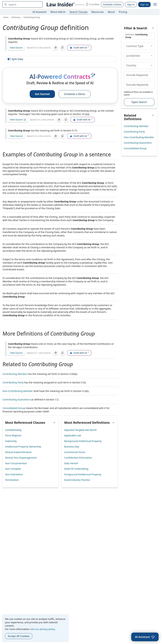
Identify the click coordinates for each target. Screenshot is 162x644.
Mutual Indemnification (18, 452)
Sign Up (144, 4)
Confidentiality (13, 430)
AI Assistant (40, 12)
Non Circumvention (16, 463)
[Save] (56, 48)
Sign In (131, 4)
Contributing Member (15, 374)
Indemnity (11, 441)
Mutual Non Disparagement (21, 458)
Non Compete (13, 469)
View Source (16, 48)
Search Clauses (79, 12)
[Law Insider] (72, 4)
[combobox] (22, 4)
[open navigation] (155, 5)
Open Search (139, 102)
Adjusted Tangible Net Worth (80, 430)
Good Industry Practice (77, 480)
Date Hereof (71, 463)
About (111, 12)
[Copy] (63, 48)
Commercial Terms (75, 452)
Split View (15, 59)
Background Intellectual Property (83, 441)
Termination (12, 480)
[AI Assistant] (145, 637)
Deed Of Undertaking (76, 469)
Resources (98, 12)
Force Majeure (13, 435)
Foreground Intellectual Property (83, 474)
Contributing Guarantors (17, 399)
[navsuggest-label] (22, 4)
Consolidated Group (14, 408)
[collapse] (151, 46)
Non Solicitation (14, 474)
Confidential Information (78, 458)
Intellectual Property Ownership (23, 446)
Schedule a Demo (112, 4)
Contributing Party (13, 382)
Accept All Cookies (19, 636)
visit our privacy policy (42, 629)
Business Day (72, 446)
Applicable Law (73, 435)
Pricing (123, 12)
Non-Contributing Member (18, 391)
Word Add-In (58, 12)
